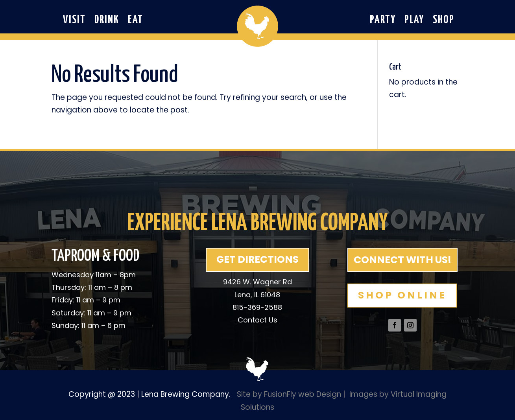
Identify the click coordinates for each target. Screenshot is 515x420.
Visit (74, 21)
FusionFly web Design (303, 394)
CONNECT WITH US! (402, 260)
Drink (107, 21)
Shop (444, 21)
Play (414, 21)
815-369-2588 (257, 307)
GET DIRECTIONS (257, 259)
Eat (136, 21)
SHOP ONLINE (402, 295)
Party (383, 21)
